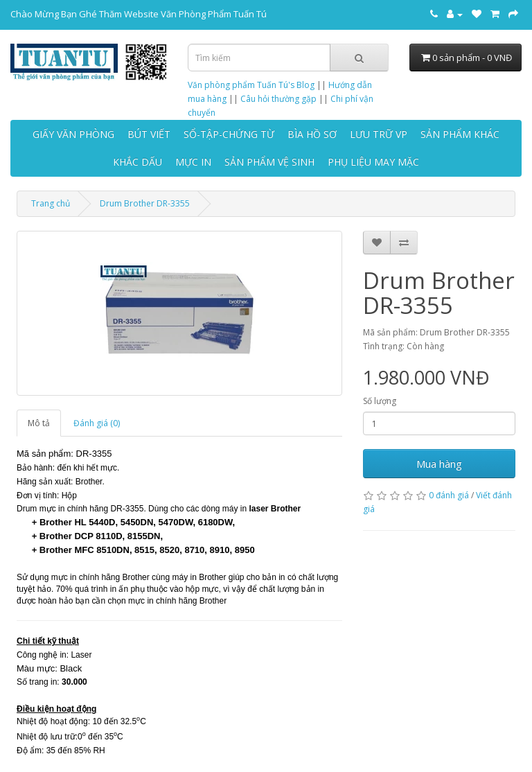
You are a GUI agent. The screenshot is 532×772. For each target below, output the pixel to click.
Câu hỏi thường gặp (278, 99)
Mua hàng (439, 464)
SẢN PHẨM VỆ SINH (269, 162)
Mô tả (39, 423)
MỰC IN (193, 162)
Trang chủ (51, 203)
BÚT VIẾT (149, 134)
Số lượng (380, 401)
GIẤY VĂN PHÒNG (73, 134)
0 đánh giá (449, 495)
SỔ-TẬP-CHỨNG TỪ (229, 134)
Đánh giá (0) (97, 423)
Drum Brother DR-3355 (145, 203)
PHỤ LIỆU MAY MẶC (373, 162)
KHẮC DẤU (138, 162)
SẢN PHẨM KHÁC (460, 134)
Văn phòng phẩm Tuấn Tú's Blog (251, 85)
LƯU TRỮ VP (379, 134)
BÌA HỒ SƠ (312, 134)
